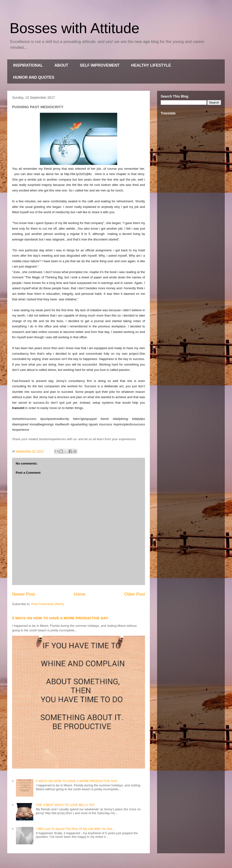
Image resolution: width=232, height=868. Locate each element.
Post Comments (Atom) (48, 604)
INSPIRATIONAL (28, 65)
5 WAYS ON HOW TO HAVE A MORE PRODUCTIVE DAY (60, 618)
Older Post (135, 594)
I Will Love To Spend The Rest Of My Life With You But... (75, 829)
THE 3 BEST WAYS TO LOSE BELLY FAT (65, 805)
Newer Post (23, 594)
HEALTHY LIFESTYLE (151, 65)
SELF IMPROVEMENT (100, 65)
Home (80, 594)
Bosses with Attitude (75, 28)
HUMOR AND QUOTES (34, 77)
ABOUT (61, 65)
